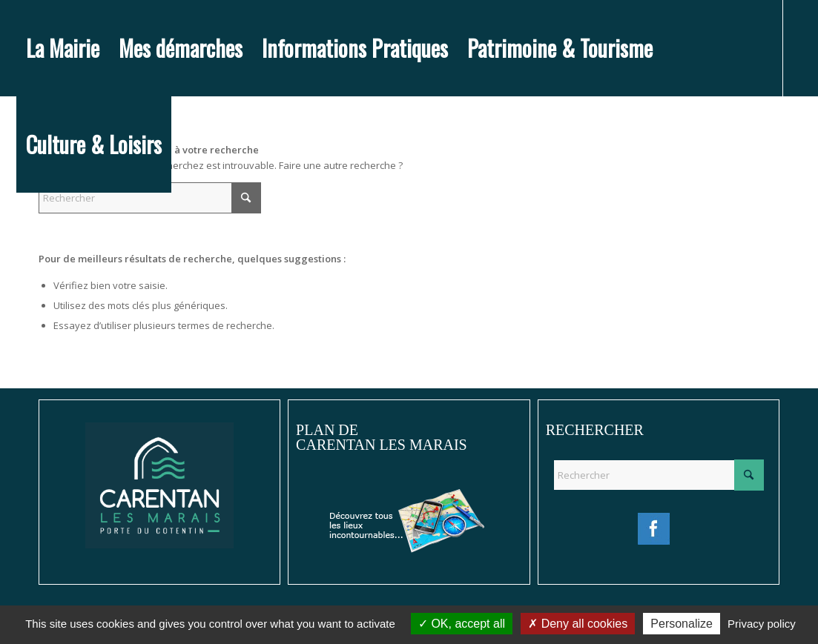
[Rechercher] (150, 198)
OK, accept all (462, 624)
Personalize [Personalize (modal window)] (682, 624)
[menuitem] (63, 48)
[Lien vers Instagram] (43, 240)
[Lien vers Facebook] (21, 240)
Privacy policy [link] (762, 624)
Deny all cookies (578, 624)
